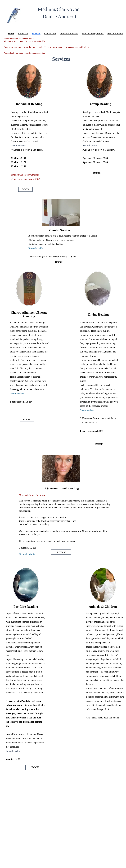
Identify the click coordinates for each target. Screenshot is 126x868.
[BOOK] (25, 189)
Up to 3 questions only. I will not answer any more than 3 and (48, 521)
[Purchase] (61, 552)
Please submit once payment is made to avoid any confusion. (47, 541)
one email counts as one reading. (34, 524)
